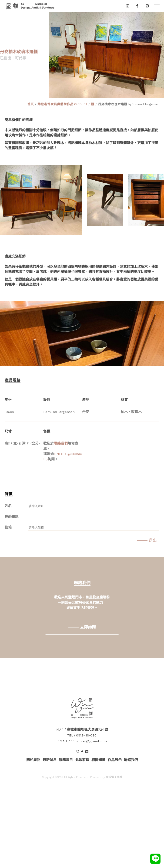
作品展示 (115, 760)
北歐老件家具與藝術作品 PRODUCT (62, 104)
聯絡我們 (61, 443)
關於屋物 (33, 760)
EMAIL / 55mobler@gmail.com (82, 741)
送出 (153, 540)
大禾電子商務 (114, 777)
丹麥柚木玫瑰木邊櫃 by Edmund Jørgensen (129, 104)
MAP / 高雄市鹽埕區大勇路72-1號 (82, 730)
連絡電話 (12, 517)
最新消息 (50, 760)
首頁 (30, 104)
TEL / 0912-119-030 (82, 735)
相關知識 (98, 760)
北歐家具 (82, 760)
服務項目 (66, 760)
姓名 (8, 506)
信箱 (8, 527)
